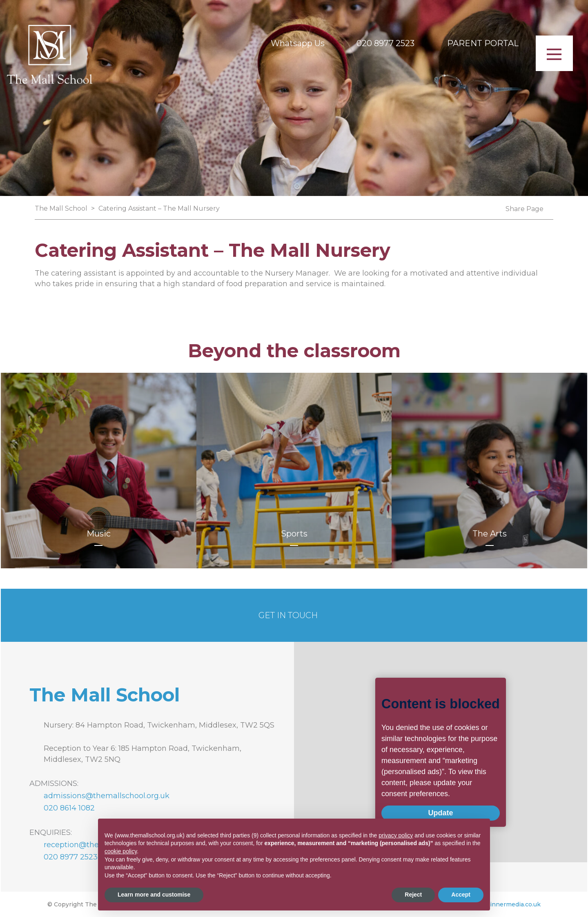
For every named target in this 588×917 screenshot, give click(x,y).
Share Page (525, 209)
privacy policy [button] (396, 835)
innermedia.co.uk (515, 904)
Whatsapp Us (298, 43)
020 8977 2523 (385, 43)
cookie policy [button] (121, 851)
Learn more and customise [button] (154, 895)
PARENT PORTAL (483, 43)
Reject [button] (413, 895)
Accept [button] (461, 895)
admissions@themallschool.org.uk (107, 796)
